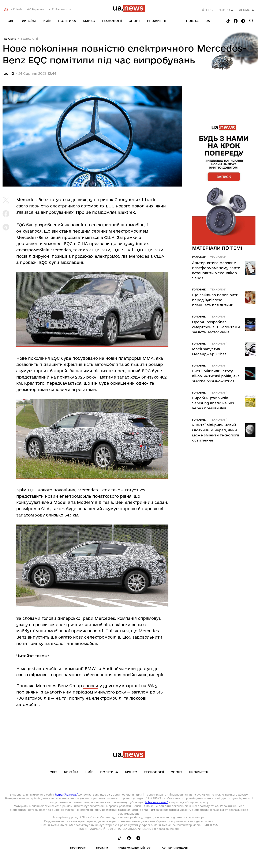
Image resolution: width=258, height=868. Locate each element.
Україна (29, 21)
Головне (9, 39)
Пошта (192, 21)
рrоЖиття (157, 21)
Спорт (134, 21)
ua (208, 21)
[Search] (251, 21)
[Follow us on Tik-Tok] (228, 21)
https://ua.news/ (66, 794)
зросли (91, 686)
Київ (47, 21)
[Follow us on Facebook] (236, 21)
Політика (67, 21)
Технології (112, 21)
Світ (11, 21)
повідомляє (104, 212)
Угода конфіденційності (135, 848)
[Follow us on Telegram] (243, 21)
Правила (102, 848)
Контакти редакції (175, 848)
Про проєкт (78, 848)
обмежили (125, 669)
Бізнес (89, 21)
